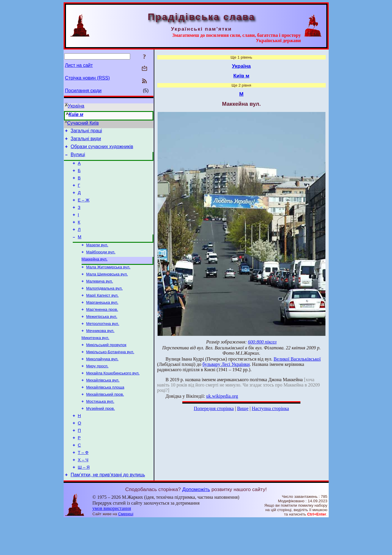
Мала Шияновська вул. (107, 290)
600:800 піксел (262, 342)
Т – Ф (83, 485)
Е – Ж (84, 209)
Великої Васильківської (297, 359)
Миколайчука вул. (102, 382)
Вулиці (78, 158)
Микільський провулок (106, 367)
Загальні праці (86, 132)
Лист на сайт (79, 65)
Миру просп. (97, 390)
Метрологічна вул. (103, 344)
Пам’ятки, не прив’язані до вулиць (108, 510)
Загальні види (86, 140)
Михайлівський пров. (105, 421)
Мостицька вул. (100, 428)
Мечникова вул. (100, 352)
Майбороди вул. (101, 266)
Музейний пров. (101, 436)
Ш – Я (84, 502)
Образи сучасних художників (102, 149)
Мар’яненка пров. (102, 329)
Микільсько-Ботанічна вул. (110, 375)
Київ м (76, 114)
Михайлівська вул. (103, 405)
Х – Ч (83, 493)
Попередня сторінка (214, 408)
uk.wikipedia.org (222, 396)
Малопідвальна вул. (105, 306)
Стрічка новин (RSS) (87, 78)
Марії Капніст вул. (102, 313)
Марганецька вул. (102, 321)
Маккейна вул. (95, 274)
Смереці (126, 549)
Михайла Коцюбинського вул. (113, 398)
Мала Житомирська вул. (108, 283)
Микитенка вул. (95, 359)
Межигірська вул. (102, 336)
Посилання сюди (83, 91)
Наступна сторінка (270, 408)
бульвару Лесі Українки (226, 364)
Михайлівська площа (105, 413)
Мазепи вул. (97, 259)
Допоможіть (196, 525)
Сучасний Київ (83, 123)
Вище (243, 408)
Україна (76, 106)
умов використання (112, 544)
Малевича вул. (100, 298)
